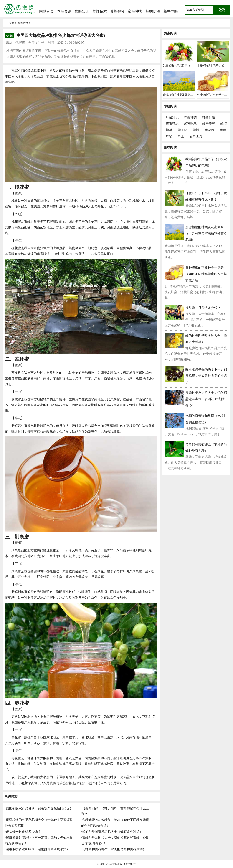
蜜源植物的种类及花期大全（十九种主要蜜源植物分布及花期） (206, 233)
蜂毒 (223, 130)
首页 (12, 23)
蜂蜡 (196, 130)
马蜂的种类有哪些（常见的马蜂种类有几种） (114, 849)
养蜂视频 (117, 11)
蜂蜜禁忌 (172, 124)
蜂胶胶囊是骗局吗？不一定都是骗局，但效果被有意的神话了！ (206, 376)
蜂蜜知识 (172, 117)
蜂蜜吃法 (190, 124)
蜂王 (181, 136)
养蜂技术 (100, 11)
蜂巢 (169, 130)
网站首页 (46, 11)
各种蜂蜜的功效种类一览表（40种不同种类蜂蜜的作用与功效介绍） (206, 274)
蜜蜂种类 (135, 11)
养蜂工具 (196, 136)
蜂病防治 (153, 11)
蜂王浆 (182, 130)
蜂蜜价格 (209, 117)
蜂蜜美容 (209, 124)
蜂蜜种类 (190, 117)
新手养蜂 (171, 11)
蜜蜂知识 (82, 11)
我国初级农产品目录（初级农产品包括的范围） (39, 808)
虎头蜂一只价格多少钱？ (23, 832)
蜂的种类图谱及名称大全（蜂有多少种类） (112, 832)
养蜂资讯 (64, 11)
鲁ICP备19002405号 (124, 864)
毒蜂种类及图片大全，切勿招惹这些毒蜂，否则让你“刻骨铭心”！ (206, 399)
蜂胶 (224, 124)
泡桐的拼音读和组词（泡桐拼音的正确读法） (38, 849)
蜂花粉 (209, 130)
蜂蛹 (169, 136)
